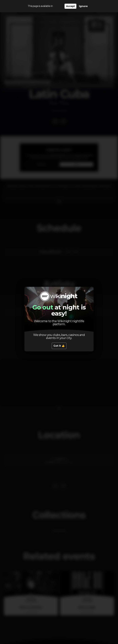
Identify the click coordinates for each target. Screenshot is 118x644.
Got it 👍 (59, 346)
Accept (70, 6)
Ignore (83, 6)
